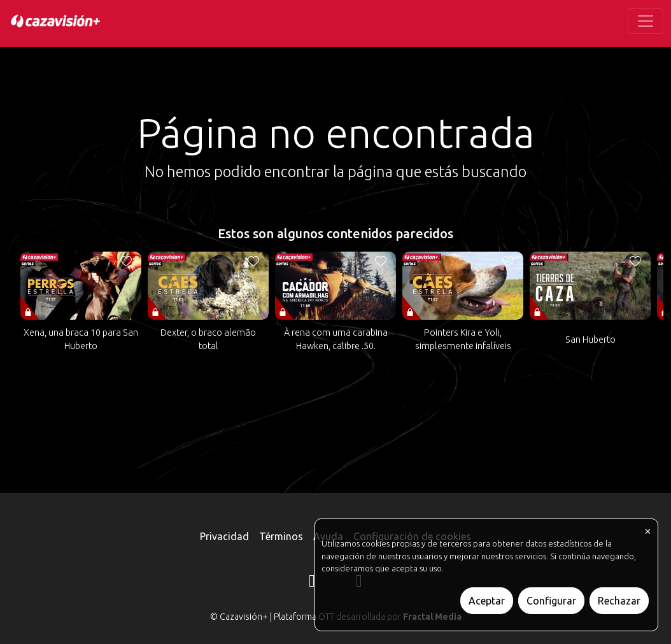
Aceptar (487, 601)
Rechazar (619, 601)
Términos (281, 536)
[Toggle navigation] (646, 21)
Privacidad (224, 536)
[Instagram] (312, 583)
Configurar (551, 601)
